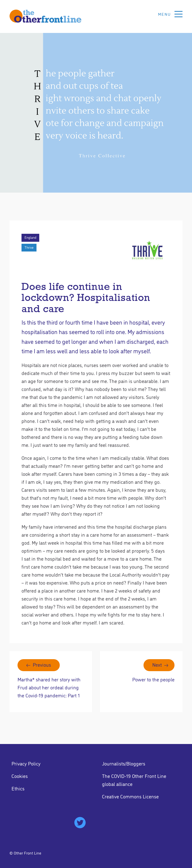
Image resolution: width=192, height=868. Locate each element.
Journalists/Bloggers (124, 763)
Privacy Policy (26, 763)
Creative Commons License (130, 796)
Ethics (18, 788)
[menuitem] (51, 763)
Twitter (80, 823)
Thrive (29, 247)
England (30, 237)
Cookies (20, 776)
